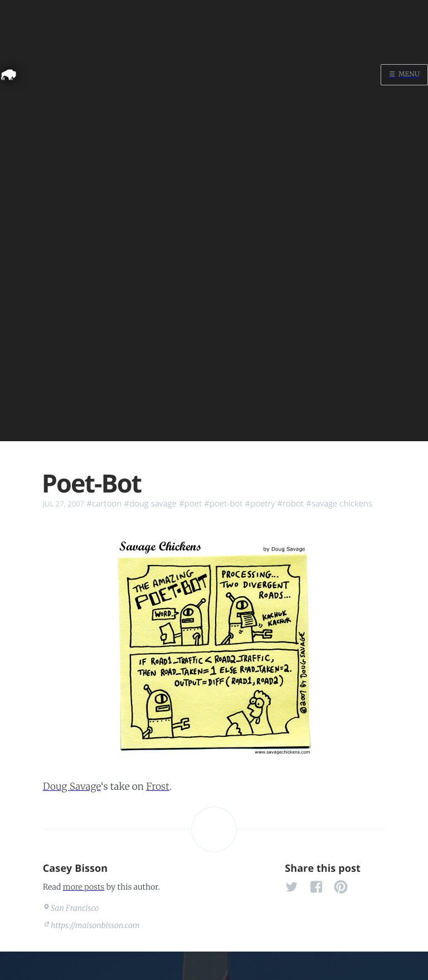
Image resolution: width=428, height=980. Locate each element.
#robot (291, 504)
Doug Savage (72, 786)
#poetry (260, 504)
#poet (190, 504)
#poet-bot (223, 504)
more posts (84, 887)
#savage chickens (339, 504)
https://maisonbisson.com (95, 925)
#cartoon (104, 504)
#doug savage (150, 504)
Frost (158, 786)
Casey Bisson (76, 868)
